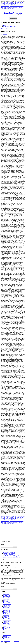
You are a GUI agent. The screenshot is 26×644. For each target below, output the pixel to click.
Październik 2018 (7, 611)
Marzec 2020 (6, 600)
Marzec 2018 (6, 615)
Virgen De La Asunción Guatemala (11, 2)
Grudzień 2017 (7, 618)
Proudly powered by (5, 641)
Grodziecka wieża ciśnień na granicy (11, 556)
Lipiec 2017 (6, 624)
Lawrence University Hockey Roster (9, 6)
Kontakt (5, 639)
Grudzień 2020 (7, 595)
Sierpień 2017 (6, 622)
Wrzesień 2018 (7, 613)
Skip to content (4, 10)
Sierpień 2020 (6, 599)
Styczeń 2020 (6, 602)
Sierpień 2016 (6, 629)
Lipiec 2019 (6, 608)
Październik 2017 (7, 620)
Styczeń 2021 (6, 594)
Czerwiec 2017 (7, 625)
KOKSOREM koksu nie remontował (12, 557)
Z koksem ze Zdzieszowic (9, 553)
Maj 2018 (5, 614)
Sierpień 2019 (6, 606)
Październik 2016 (7, 627)
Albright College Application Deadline (11, 8)
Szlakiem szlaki (7, 637)
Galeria (5, 636)
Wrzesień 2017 (7, 621)
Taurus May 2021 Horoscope (11, 7)
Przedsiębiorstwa (7, 635)
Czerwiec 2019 (7, 609)
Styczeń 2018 (6, 616)
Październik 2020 (7, 597)
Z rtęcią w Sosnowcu (8, 555)
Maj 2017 (5, 626)
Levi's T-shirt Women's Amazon (15, 5)
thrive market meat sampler (9, 26)
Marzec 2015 (6, 630)
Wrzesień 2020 (7, 598)
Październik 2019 (7, 604)
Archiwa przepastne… (6, 562)
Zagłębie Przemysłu (13, 13)
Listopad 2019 (7, 603)
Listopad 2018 (7, 610)
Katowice (5, 34)
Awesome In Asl (12, 4)
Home (5, 25)
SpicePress (16, 641)
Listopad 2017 (7, 619)
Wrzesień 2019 (7, 605)
